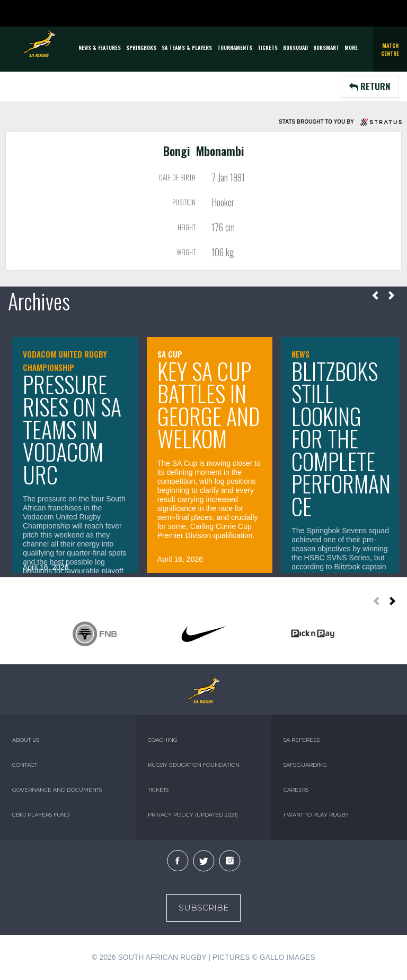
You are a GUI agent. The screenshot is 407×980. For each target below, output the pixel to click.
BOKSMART (326, 47)
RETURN (370, 86)
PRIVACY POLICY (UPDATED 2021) (193, 815)
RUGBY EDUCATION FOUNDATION (194, 765)
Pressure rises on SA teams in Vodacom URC (72, 429)
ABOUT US (26, 740)
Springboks (141, 47)
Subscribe (203, 908)
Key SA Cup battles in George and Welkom (209, 405)
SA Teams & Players (187, 47)
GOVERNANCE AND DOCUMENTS (57, 790)
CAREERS (296, 790)
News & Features (100, 47)
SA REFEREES (302, 740)
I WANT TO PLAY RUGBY (316, 815)
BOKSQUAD (295, 47)
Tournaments (235, 47)
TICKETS (268, 47)
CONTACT (25, 765)
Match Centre (390, 49)
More (351, 47)
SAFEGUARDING (305, 765)
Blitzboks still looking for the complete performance (341, 439)
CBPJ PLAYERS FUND (41, 815)
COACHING (163, 740)
